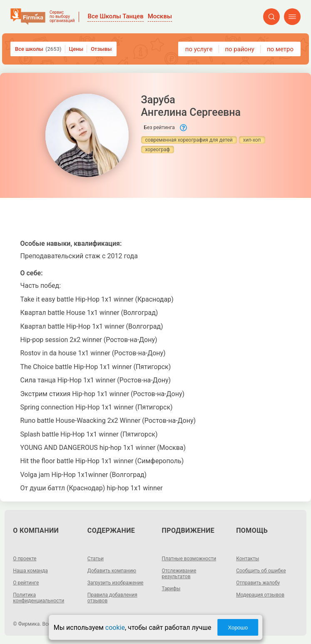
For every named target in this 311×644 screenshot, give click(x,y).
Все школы (38, 49)
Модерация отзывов (260, 595)
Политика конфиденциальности (39, 598)
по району (239, 49)
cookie (115, 628)
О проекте (25, 559)
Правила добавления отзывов (112, 598)
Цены (76, 49)
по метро (280, 49)
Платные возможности (189, 559)
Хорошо (238, 628)
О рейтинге (26, 583)
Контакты (248, 559)
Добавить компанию (112, 571)
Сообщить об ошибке (261, 571)
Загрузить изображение (116, 583)
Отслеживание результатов (179, 574)
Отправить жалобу (258, 583)
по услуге (199, 49)
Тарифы (171, 589)
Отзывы (101, 49)
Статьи (96, 559)
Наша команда (30, 571)
